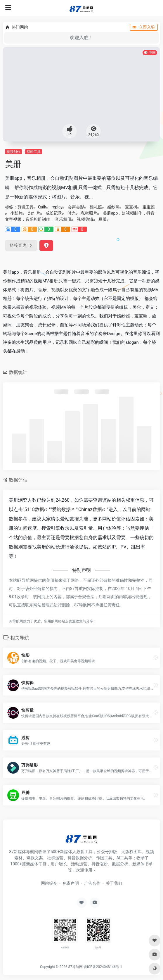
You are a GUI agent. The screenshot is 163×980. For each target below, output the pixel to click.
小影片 (16, 213)
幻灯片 (34, 213)
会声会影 (76, 207)
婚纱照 (113, 207)
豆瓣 (103, 219)
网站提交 (49, 883)
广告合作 (92, 883)
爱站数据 (61, 509)
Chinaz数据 (90, 509)
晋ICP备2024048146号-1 (103, 967)
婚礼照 (96, 207)
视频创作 (13, 152)
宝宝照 (149, 207)
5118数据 (34, 509)
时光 (72, 213)
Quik (42, 207)
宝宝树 (131, 207)
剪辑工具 (34, 152)
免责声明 (71, 883)
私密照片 (89, 213)
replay (57, 207)
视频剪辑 (85, 219)
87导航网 (75, 967)
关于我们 (114, 883)
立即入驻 (144, 27)
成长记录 (54, 213)
